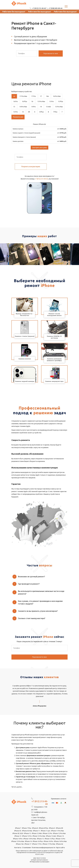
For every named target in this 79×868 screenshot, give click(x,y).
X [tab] (35, 112)
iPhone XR (59, 828)
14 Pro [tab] (33, 107)
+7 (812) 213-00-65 (38, 8)
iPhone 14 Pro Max (30, 839)
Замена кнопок (25, 359)
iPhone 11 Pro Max (57, 831)
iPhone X (52, 828)
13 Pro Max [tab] (59, 107)
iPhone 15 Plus (50, 839)
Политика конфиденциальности (43, 848)
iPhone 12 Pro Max (59, 833)
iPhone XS (18, 831)
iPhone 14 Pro (18, 839)
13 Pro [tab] (16, 112)
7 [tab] (62, 112)
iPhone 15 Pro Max (18, 841)
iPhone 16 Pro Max (60, 841)
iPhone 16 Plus (38, 841)
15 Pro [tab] (51, 101)
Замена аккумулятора (54, 381)
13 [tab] (23, 112)
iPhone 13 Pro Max (39, 836)
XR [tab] (29, 112)
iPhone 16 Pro (48, 841)
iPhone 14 (60, 836)
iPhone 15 (40, 839)
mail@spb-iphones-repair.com (39, 814)
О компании (27, 848)
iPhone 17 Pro (37, 844)
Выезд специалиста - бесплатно (25, 315)
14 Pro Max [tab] (23, 107)
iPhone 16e (20, 844)
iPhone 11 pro (46, 831)
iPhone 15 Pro (60, 839)
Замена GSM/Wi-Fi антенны (54, 337)
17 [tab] (41, 96)
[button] (39, 577)
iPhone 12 (28, 833)
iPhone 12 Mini (37, 833)
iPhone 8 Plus (44, 828)
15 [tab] (14, 107)
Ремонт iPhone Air (39, 124)
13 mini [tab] (48, 107)
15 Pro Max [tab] (41, 101)
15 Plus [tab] (61, 101)
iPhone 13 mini (51, 836)
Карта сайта (60, 848)
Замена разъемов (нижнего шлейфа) (54, 360)
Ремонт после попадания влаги (54, 315)
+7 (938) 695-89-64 (54, 8)
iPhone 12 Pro (47, 833)
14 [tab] (41, 107)
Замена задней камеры (25, 381)
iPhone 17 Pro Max (49, 844)
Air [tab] (14, 96)
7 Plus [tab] (55, 112)
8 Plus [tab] (42, 112)
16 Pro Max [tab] (57, 96)
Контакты (18, 848)
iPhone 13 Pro (27, 836)
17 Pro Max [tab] (23, 96)
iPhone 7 (18, 828)
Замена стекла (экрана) (25, 336)
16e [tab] (47, 96)
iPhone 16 (28, 841)
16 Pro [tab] (16, 101)
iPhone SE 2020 (18, 833)
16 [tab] (32, 101)
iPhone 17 (28, 844)
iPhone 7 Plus (27, 828)
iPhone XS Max (27, 831)
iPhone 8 (35, 828)
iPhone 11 (37, 831)
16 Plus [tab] (25, 101)
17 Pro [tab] (34, 96)
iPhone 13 (18, 836)
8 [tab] (48, 112)
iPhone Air (60, 844)
